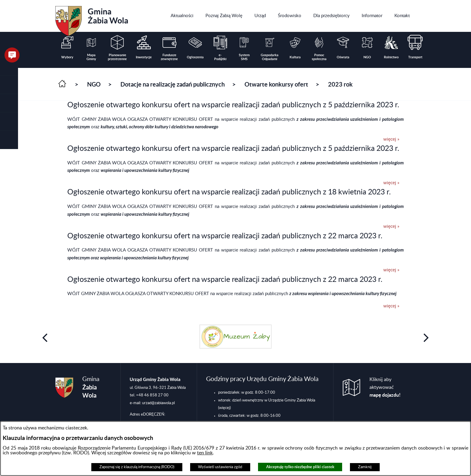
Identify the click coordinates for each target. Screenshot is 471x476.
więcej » (391, 139)
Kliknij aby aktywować (385, 387)
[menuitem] (182, 16)
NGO (94, 84)
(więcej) (224, 408)
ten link (205, 453)
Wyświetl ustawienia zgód (220, 467)
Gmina (92, 19)
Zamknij (365, 467)
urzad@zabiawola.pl (158, 403)
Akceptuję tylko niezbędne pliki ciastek (300, 467)
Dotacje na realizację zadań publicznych (173, 84)
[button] (9, 85)
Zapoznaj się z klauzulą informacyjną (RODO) (137, 467)
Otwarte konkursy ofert (276, 84)
